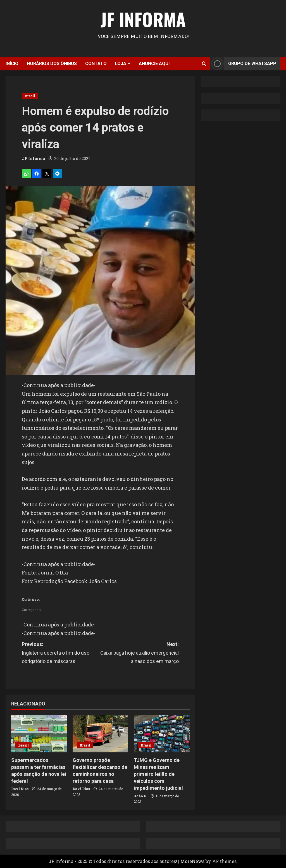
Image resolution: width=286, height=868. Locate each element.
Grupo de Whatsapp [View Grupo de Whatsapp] (243, 64)
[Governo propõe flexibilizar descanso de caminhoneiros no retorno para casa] (101, 734)
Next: (140, 654)
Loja (121, 64)
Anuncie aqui (154, 64)
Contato (96, 64)
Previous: (61, 654)
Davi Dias (20, 789)
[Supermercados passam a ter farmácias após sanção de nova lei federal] (39, 734)
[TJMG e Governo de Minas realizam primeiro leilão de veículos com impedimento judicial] (162, 734)
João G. (140, 796)
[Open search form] (204, 64)
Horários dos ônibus (52, 64)
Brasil (30, 96)
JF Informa (143, 19)
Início (12, 64)
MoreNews (192, 861)
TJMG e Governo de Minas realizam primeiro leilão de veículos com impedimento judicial (158, 774)
